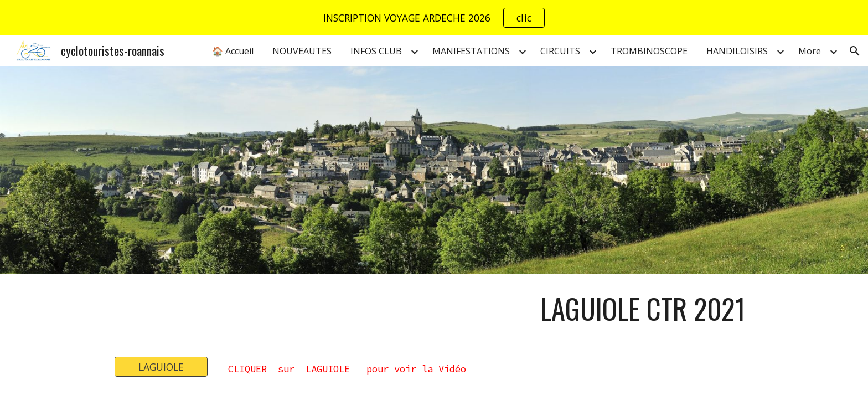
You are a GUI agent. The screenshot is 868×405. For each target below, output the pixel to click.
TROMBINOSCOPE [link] (649, 51)
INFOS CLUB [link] (376, 51)
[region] (434, 18)
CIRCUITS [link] (560, 51)
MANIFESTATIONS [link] (471, 51)
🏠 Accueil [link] (233, 51)
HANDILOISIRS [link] (737, 51)
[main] (489, 309)
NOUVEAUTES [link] (302, 51)
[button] (855, 51)
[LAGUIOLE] (161, 367)
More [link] (810, 51)
